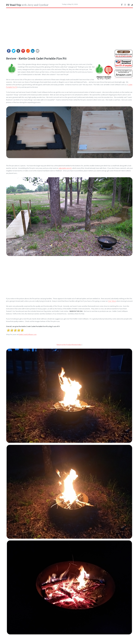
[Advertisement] (70, 27)
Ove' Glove (112, 301)
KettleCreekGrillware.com (28, 334)
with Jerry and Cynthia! (27, 5)
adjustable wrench (65, 168)
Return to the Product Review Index (69, 345)
